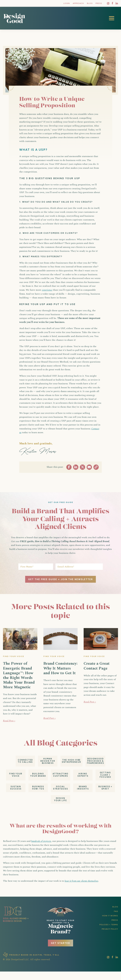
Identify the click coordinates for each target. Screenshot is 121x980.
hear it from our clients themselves (81, 881)
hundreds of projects (41, 841)
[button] (112, 18)
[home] (14, 18)
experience (47, 290)
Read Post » (9, 721)
